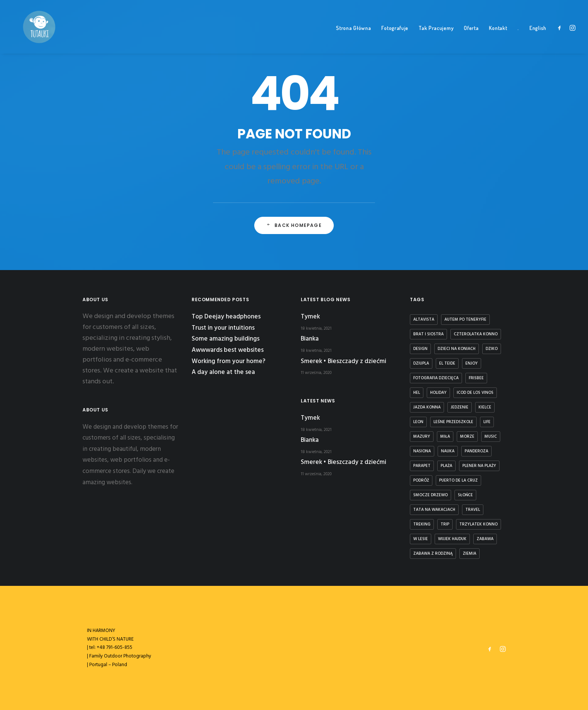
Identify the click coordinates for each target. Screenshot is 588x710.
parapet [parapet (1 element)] (422, 466)
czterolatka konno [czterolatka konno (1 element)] (476, 334)
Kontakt (498, 38)
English (538, 38)
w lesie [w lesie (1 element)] (421, 539)
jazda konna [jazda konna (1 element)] (427, 407)
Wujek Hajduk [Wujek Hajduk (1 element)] (452, 539)
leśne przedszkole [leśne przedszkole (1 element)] (453, 422)
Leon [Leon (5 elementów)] (418, 422)
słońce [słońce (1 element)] (465, 495)
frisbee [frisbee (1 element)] (476, 378)
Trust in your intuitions (223, 328)
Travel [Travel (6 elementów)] (473, 510)
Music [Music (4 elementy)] (491, 437)
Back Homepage (294, 238)
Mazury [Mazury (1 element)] (422, 437)
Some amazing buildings (226, 339)
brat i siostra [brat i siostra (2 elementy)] (428, 334)
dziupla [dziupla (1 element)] (421, 363)
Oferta (471, 38)
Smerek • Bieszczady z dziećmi (343, 361)
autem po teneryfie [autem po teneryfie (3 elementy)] (465, 320)
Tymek (310, 317)
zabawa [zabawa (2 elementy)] (485, 539)
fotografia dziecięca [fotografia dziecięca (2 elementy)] (436, 378)
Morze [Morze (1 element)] (467, 437)
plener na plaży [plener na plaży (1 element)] (479, 466)
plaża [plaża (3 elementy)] (446, 466)
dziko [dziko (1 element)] (492, 349)
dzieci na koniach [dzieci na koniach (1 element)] (457, 349)
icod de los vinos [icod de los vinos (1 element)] (475, 393)
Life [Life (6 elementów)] (487, 422)
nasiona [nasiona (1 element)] (422, 451)
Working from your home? (229, 361)
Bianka (310, 339)
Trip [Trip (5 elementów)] (445, 524)
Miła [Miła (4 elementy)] (445, 437)
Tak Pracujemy (436, 38)
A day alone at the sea (223, 372)
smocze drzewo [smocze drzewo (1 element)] (430, 495)
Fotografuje (395, 38)
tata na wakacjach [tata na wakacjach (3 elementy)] (434, 510)
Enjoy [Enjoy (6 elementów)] (472, 363)
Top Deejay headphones (226, 317)
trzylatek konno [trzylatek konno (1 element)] (478, 524)
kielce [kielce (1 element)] (485, 407)
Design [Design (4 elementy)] (420, 349)
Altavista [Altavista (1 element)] (424, 320)
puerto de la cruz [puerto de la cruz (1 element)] (458, 480)
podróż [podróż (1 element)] (421, 480)
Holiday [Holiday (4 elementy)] (438, 393)
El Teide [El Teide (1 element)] (447, 363)
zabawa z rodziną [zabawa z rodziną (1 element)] (433, 554)
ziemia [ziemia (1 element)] (469, 554)
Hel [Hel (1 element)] (417, 393)
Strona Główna (353, 38)
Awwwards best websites (228, 350)
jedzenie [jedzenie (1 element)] (460, 407)
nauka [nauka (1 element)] (448, 451)
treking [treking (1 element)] (422, 524)
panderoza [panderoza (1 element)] (476, 451)
